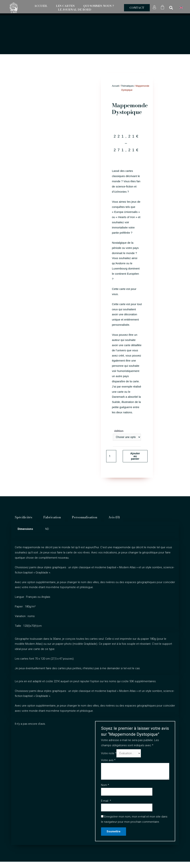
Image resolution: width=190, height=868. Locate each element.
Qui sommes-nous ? (99, 6)
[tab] (24, 517)
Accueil (41, 6)
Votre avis (108, 760)
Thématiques (127, 86)
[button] (137, 8)
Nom (105, 785)
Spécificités (24, 517)
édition (119, 431)
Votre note (109, 753)
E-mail (106, 801)
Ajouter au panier (135, 456)
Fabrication (52, 517)
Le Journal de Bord (75, 10)
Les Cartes (65, 6)
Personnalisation (85, 517)
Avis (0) (114, 517)
